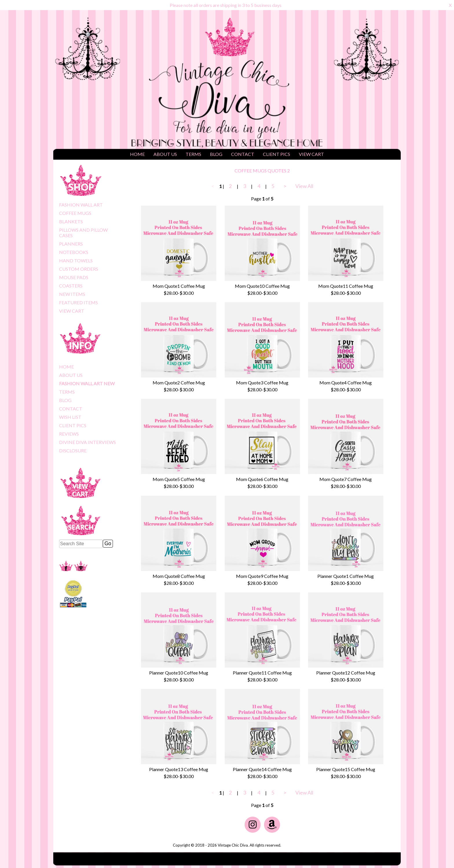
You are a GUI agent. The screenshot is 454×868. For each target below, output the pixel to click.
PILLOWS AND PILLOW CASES (83, 233)
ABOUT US (165, 154)
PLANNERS (71, 244)
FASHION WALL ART (81, 205)
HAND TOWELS (76, 260)
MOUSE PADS (74, 277)
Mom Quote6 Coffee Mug (262, 479)
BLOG (216, 154)
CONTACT (243, 154)
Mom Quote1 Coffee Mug (179, 286)
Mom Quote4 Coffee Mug (346, 383)
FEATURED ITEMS (78, 302)
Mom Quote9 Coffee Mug (262, 576)
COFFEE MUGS (75, 213)
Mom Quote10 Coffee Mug (262, 286)
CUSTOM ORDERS (79, 269)
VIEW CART (311, 154)
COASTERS (71, 286)
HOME (137, 154)
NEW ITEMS (72, 294)
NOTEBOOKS (74, 252)
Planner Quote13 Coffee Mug (179, 769)
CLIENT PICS (277, 154)
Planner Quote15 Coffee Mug (346, 769)
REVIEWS (69, 434)
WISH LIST (70, 417)
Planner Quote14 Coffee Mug (262, 769)
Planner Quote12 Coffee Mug (346, 673)
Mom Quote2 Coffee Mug (179, 383)
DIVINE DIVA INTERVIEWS (87, 442)
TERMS (193, 154)
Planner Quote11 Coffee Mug (262, 673)
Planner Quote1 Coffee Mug (346, 576)
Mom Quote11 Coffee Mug (346, 286)
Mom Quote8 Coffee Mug (179, 576)
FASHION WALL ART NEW (87, 383)
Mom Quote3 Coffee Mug (262, 383)
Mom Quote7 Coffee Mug (346, 479)
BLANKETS (71, 221)
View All (304, 186)
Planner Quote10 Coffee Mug (179, 673)
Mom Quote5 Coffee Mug (179, 479)
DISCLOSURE (73, 450)
